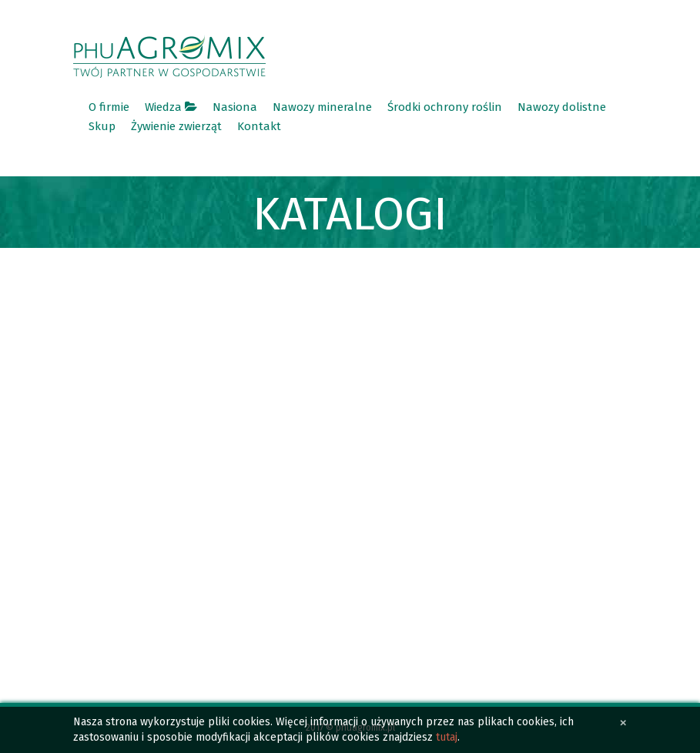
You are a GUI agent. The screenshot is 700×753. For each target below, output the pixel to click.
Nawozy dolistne (562, 107)
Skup (102, 126)
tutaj (447, 737)
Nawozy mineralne (322, 107)
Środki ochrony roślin (445, 107)
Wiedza (171, 107)
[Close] (623, 723)
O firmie (109, 107)
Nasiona (235, 107)
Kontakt (259, 126)
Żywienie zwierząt (176, 126)
